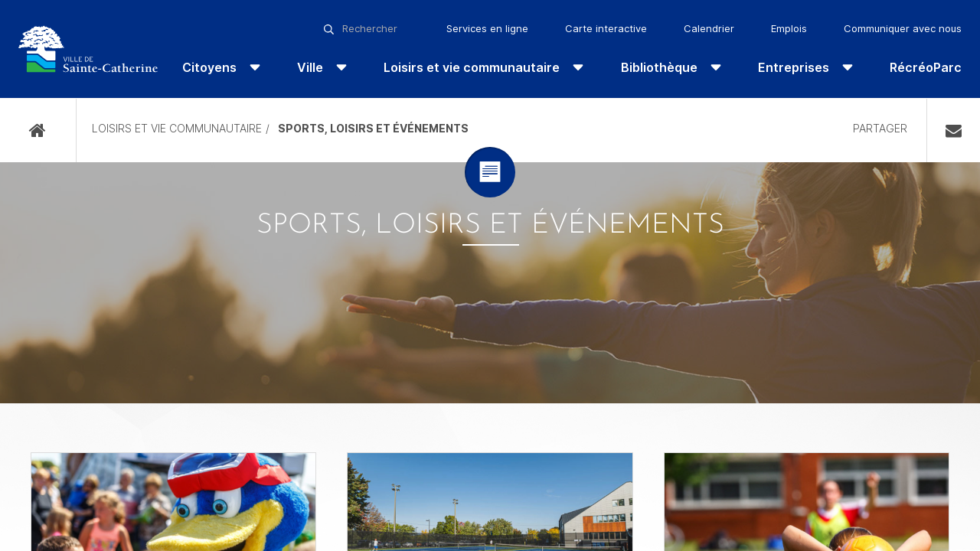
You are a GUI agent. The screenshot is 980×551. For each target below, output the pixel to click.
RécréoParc (926, 67)
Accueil (38, 130)
